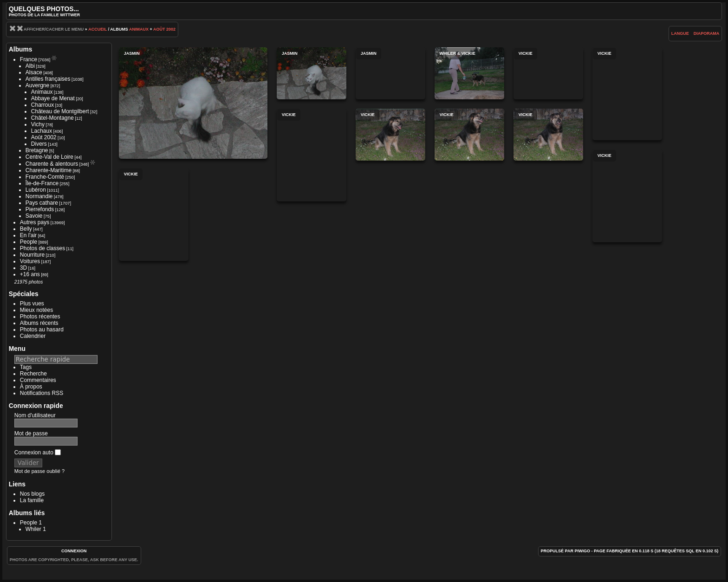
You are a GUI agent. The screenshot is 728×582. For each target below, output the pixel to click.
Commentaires (38, 380)
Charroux (42, 105)
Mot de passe (31, 433)
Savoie (34, 216)
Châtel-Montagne (52, 118)
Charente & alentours (52, 164)
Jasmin (193, 103)
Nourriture (32, 255)
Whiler (33, 529)
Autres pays (35, 222)
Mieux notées (36, 310)
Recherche (33, 374)
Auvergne (37, 85)
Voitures (30, 261)
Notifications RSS (42, 393)
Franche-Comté (45, 177)
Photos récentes (40, 317)
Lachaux (42, 131)
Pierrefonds (40, 209)
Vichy (38, 124)
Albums (21, 49)
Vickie (548, 73)
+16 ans (30, 274)
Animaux (139, 29)
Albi (30, 66)
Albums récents (39, 323)
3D (23, 268)
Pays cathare (42, 203)
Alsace (34, 72)
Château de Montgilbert (60, 111)
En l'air (28, 235)
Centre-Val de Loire (49, 157)
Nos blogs (32, 494)
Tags (26, 367)
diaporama (707, 33)
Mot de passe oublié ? (39, 471)
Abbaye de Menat (53, 98)
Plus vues (32, 304)
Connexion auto (38, 453)
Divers (39, 144)
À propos (31, 387)
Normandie (39, 196)
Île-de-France (42, 183)
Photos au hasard (42, 330)
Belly (26, 229)
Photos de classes (42, 248)
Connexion (74, 551)
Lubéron (36, 190)
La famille (32, 500)
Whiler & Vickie (469, 73)
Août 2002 (164, 29)
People (29, 242)
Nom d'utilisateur (35, 415)
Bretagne (37, 150)
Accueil (97, 29)
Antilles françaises (48, 79)
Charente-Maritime (49, 170)
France (29, 59)
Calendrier (33, 336)
